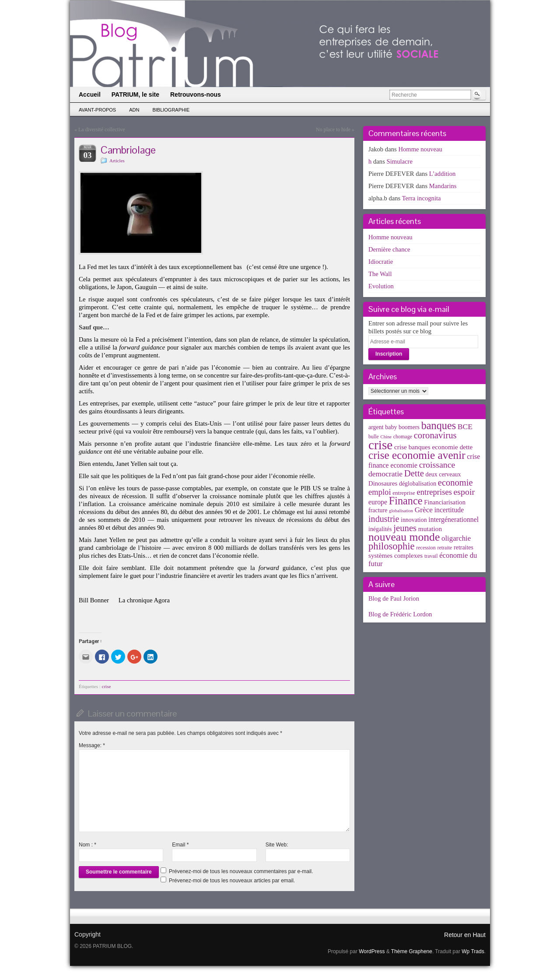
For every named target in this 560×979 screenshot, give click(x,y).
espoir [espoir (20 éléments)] (464, 492)
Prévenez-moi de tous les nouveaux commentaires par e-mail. (241, 871)
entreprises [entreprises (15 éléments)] (434, 492)
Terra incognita (422, 198)
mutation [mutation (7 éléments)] (430, 529)
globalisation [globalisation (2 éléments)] (401, 511)
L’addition (443, 174)
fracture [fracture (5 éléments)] (378, 510)
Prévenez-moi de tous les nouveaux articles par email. (232, 881)
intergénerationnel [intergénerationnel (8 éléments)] (453, 519)
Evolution (381, 286)
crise (107, 686)
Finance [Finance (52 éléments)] (406, 501)
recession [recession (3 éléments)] (426, 548)
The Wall (380, 274)
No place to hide (333, 129)
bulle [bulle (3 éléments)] (374, 437)
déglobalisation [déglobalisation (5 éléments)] (418, 484)
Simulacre (400, 161)
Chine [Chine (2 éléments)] (386, 437)
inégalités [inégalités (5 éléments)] (380, 529)
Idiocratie (381, 262)
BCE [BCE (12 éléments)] (465, 427)
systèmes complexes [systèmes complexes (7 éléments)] (395, 555)
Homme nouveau (420, 149)
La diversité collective (102, 129)
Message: (92, 745)
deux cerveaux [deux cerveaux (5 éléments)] (443, 474)
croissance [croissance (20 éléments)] (437, 465)
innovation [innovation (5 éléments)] (414, 520)
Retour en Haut (465, 935)
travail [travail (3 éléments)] (431, 556)
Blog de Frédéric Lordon (400, 614)
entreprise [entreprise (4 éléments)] (404, 493)
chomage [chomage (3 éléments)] (403, 437)
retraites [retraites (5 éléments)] (464, 547)
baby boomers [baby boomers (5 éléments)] (402, 427)
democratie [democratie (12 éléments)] (385, 474)
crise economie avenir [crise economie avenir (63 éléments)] (417, 455)
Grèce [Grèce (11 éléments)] (424, 510)
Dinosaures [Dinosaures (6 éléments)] (383, 483)
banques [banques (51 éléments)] (439, 425)
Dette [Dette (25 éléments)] (414, 473)
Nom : (87, 845)
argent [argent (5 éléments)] (376, 427)
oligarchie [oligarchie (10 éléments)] (456, 538)
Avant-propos (97, 110)
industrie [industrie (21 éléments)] (384, 519)
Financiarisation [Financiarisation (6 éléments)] (445, 502)
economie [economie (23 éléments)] (455, 483)
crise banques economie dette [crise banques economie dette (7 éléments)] (433, 447)
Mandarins (443, 186)
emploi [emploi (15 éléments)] (380, 492)
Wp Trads (473, 951)
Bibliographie (171, 110)
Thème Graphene (412, 951)
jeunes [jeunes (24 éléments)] (405, 528)
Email (180, 845)
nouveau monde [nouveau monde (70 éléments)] (404, 537)
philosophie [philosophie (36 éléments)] (392, 546)
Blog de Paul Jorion (394, 598)
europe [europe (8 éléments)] (378, 502)
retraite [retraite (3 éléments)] (444, 548)
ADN (134, 110)
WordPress (372, 951)
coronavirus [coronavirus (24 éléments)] (435, 435)
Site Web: (277, 845)
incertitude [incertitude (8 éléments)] (449, 510)
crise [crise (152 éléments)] (380, 445)
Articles (117, 161)
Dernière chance (389, 249)
